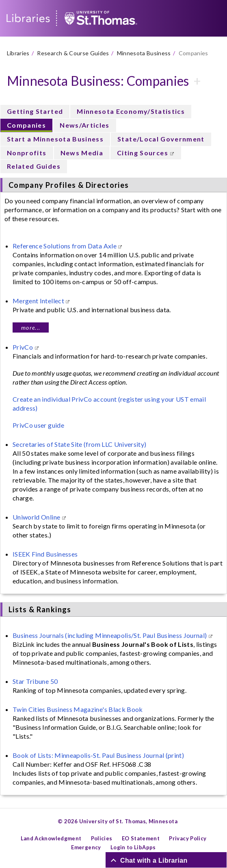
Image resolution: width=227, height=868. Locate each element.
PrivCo (23, 347)
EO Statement (141, 838)
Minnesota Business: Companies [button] (98, 81)
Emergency (86, 847)
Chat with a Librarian (154, 860)
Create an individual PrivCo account (65, 399)
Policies (102, 838)
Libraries (18, 53)
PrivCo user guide (38, 425)
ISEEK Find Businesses (45, 554)
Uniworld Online (37, 517)
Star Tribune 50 (35, 681)
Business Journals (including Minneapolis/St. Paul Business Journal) (110, 635)
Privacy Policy (188, 838)
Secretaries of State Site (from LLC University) (79, 444)
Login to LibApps (133, 847)
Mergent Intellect (39, 301)
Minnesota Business (144, 53)
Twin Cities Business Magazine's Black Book (78, 709)
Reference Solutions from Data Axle (65, 246)
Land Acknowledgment (51, 838)
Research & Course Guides (73, 53)
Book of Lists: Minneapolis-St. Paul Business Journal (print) (98, 755)
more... (31, 327)
